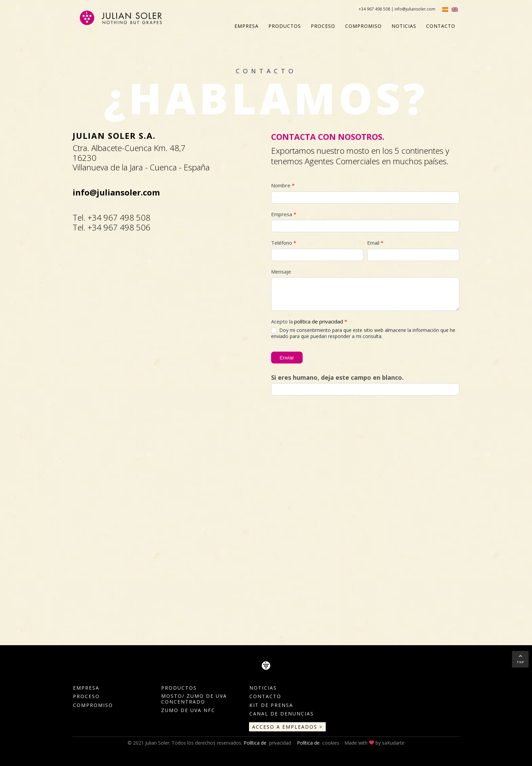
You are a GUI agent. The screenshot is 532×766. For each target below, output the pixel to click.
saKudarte (393, 743)
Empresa (284, 214)
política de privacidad (319, 321)
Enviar (287, 358)
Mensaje (281, 272)
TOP (520, 662)
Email (375, 243)
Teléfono (284, 243)
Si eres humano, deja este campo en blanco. (337, 378)
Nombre (283, 185)
